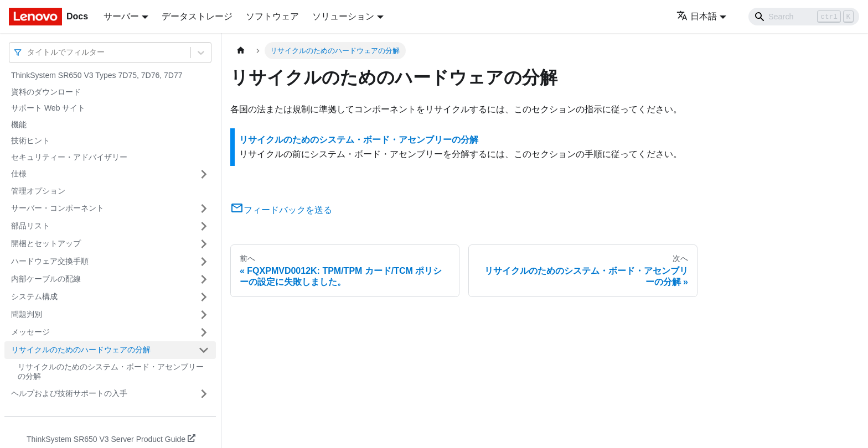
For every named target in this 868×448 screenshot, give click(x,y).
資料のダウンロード (46, 92)
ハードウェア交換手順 (50, 261)
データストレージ (197, 16)
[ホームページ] (241, 51)
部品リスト (30, 226)
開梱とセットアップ (46, 243)
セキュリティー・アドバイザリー (69, 157)
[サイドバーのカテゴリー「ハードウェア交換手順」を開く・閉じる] (204, 262)
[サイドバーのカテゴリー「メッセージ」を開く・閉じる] (204, 332)
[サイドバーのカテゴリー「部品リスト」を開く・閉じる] (204, 226)
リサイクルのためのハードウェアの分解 (81, 350)
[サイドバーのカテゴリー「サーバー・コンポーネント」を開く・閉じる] (204, 209)
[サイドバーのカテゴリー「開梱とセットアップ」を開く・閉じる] (204, 244)
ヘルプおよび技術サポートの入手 (69, 393)
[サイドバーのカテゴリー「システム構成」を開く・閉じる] (204, 297)
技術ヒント (30, 140)
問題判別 (27, 314)
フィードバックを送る (281, 210)
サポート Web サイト (48, 108)
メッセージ (30, 332)
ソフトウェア (272, 16)
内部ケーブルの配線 (46, 279)
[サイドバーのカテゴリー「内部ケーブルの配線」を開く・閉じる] (204, 279)
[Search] (804, 17)
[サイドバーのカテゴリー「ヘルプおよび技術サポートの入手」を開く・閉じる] (204, 394)
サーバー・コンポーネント (58, 208)
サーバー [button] (121, 16)
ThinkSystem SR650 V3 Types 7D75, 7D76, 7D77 (97, 75)
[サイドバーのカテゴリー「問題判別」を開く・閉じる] (204, 315)
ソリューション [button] (343, 16)
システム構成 (34, 296)
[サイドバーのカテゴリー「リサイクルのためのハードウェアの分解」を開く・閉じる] (204, 350)
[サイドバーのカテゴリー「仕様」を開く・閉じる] (204, 174)
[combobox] (28, 52)
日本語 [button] (697, 16)
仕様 (19, 174)
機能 (19, 124)
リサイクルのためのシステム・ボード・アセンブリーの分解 (111, 372)
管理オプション (38, 191)
